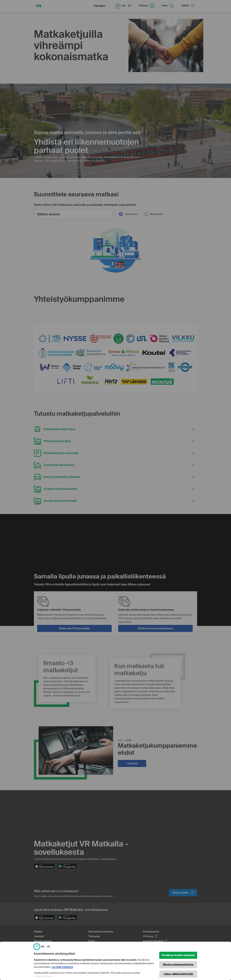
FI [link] (37, 947)
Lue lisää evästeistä (62, 967)
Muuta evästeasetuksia (178, 965)
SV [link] (49, 947)
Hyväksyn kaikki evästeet (178, 955)
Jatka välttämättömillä (178, 974)
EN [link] (43, 947)
